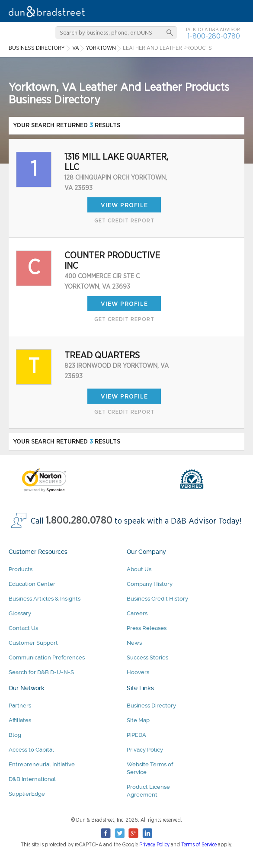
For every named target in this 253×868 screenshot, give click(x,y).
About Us (139, 569)
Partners (20, 706)
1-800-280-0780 (214, 36)
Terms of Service (199, 845)
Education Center (32, 584)
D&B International (32, 779)
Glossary (20, 613)
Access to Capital (31, 750)
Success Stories (147, 657)
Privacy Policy (145, 750)
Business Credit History (157, 599)
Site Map (138, 720)
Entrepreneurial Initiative (42, 764)
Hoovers (138, 672)
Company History (150, 584)
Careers (137, 613)
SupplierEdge (27, 794)
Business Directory (151, 706)
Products (21, 569)
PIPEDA (136, 735)
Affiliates (20, 720)
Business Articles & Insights (45, 599)
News (134, 643)
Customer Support (33, 643)
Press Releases (147, 628)
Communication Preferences (47, 657)
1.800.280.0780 (79, 521)
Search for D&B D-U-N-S (41, 672)
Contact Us (23, 628)
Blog (15, 735)
